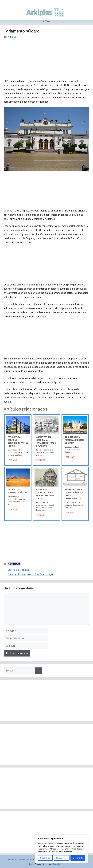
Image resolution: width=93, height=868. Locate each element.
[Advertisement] (46, 61)
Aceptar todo (78, 858)
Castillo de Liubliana (18, 570)
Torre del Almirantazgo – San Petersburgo (30, 574)
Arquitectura (14, 564)
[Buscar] (39, 671)
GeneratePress (58, 864)
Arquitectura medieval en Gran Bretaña (74, 440)
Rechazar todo (62, 858)
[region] (62, 849)
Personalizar (45, 858)
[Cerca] (87, 836)
